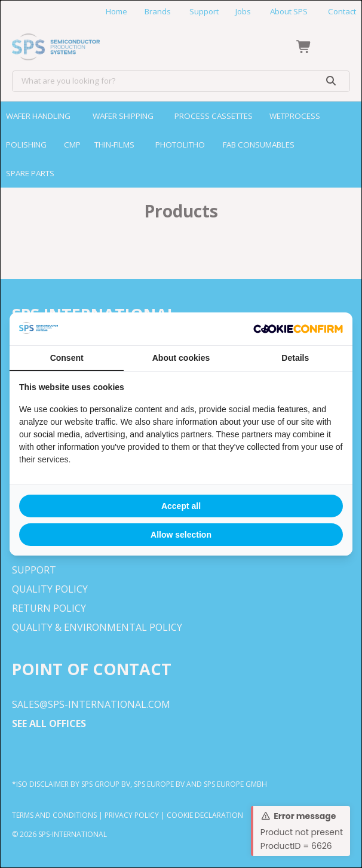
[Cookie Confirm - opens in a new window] (298, 329)
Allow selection (181, 535)
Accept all (181, 506)
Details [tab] (295, 358)
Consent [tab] (67, 358)
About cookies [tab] (181, 358)
